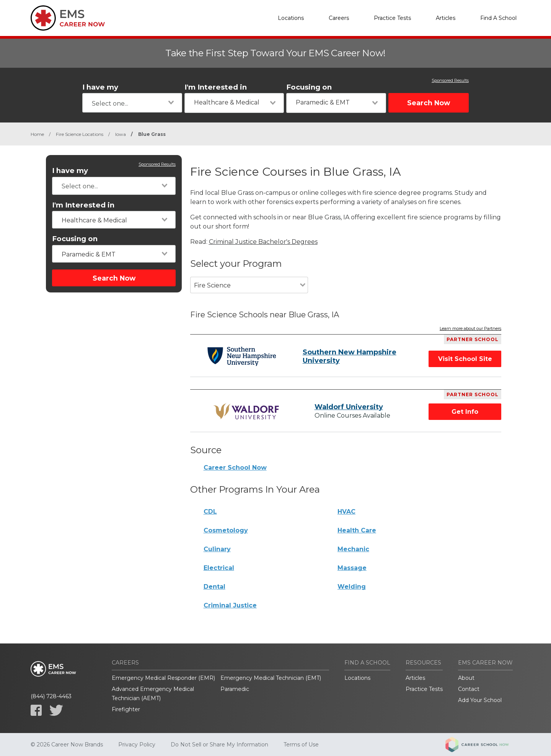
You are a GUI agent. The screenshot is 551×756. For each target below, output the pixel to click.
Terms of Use (301, 745)
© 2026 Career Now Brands (67, 745)
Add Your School (480, 700)
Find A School (498, 18)
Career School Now (235, 468)
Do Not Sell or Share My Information (219, 745)
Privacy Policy (137, 745)
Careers (339, 18)
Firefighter (126, 709)
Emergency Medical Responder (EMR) (163, 678)
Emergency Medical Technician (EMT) (271, 678)
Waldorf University (349, 407)
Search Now (429, 103)
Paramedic (235, 689)
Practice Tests (392, 18)
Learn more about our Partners (470, 329)
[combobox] (132, 103)
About (466, 678)
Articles (446, 18)
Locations (291, 18)
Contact (469, 689)
